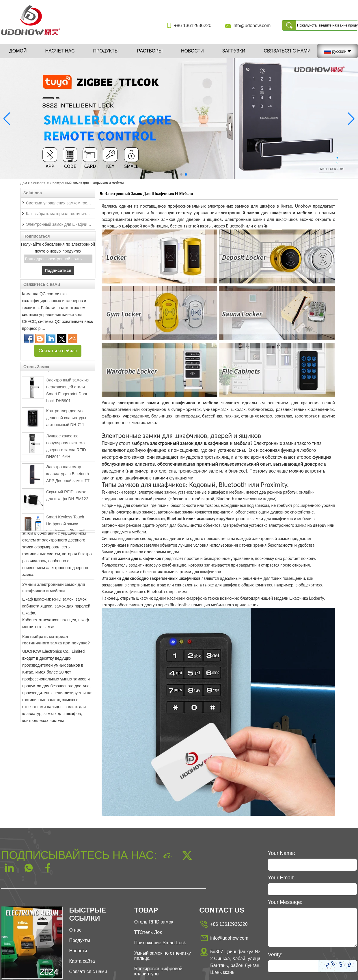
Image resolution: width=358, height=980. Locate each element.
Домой (18, 51)
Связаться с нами (287, 51)
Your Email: (281, 878)
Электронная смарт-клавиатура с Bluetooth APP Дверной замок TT (68, 475)
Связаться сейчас (58, 351)
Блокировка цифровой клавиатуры (158, 971)
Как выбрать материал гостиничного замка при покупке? (60, 214)
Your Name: (281, 853)
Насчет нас (60, 51)
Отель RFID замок (154, 922)
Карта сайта (82, 961)
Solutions (38, 183)
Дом (24, 183)
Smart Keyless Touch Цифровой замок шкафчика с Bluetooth (66, 526)
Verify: (275, 955)
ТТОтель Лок (148, 932)
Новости (192, 51)
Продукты (106, 51)
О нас (75, 930)
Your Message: (285, 902)
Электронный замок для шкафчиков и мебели (60, 224)
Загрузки (234, 51)
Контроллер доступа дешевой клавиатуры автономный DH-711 (66, 420)
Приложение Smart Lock (160, 943)
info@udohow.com (251, 26)
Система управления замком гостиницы (60, 203)
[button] (172, 174)
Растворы (150, 51)
